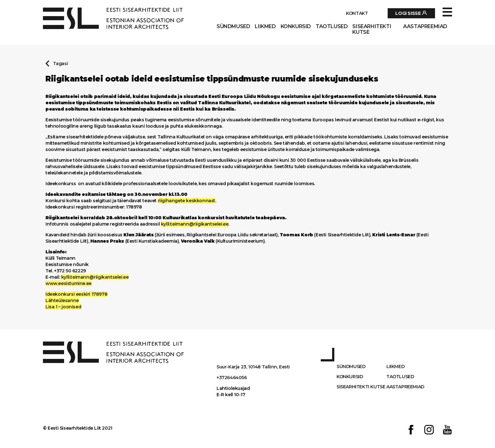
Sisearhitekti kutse (372, 29)
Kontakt (357, 13)
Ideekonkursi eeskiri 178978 (76, 294)
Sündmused (233, 27)
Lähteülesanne (62, 300)
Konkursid (296, 27)
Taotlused (332, 27)
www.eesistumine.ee (69, 283)
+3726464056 (232, 378)
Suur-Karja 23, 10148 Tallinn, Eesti (253, 367)
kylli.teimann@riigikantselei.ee (195, 224)
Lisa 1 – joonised (63, 307)
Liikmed (265, 27)
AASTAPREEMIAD (425, 27)
